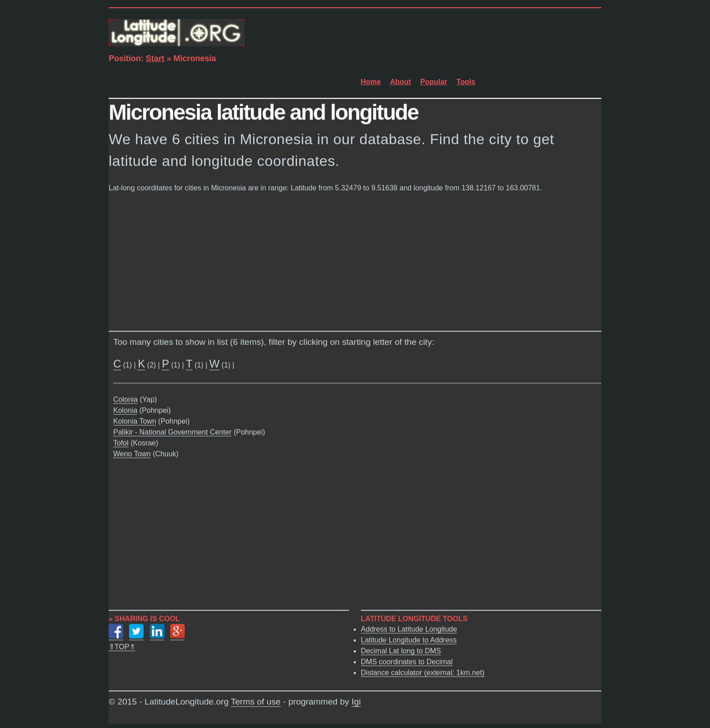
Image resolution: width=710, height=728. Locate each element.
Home (371, 82)
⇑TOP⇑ (122, 647)
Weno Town (132, 454)
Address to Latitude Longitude (409, 629)
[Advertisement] (355, 260)
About (400, 82)
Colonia (125, 400)
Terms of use (256, 702)
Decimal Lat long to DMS (401, 651)
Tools (466, 82)
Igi (356, 702)
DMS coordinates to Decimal (407, 662)
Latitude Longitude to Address (409, 640)
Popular (434, 82)
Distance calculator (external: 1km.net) (423, 673)
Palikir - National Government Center (172, 432)
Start (155, 58)
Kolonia (125, 411)
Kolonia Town (135, 422)
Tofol (121, 443)
